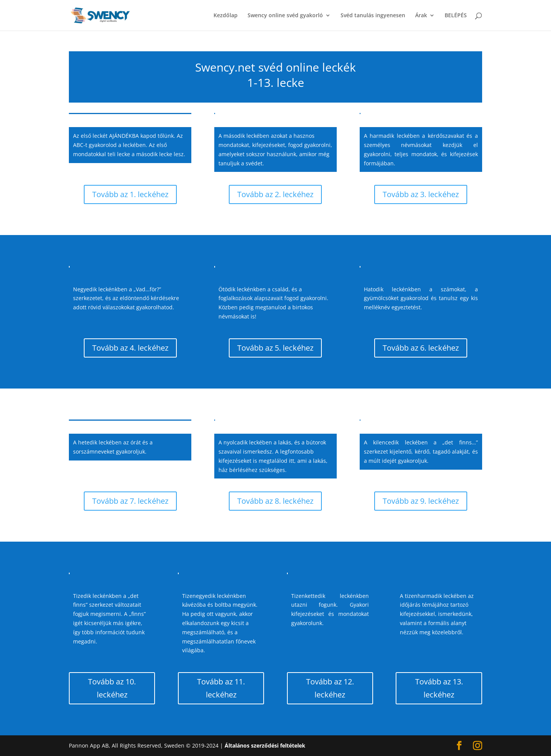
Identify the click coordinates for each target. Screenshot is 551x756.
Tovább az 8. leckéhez (275, 501)
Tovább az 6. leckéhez (421, 348)
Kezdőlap (226, 16)
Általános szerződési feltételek (265, 745)
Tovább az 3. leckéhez (421, 194)
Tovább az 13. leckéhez (439, 688)
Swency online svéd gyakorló (285, 16)
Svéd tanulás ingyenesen (373, 16)
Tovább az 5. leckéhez (275, 348)
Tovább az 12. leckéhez (330, 688)
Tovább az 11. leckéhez (221, 688)
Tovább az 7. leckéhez (130, 501)
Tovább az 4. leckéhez (130, 348)
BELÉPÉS (456, 16)
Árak (421, 16)
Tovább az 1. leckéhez (130, 194)
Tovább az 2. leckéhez (275, 194)
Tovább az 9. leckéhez (421, 501)
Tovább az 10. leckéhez (112, 688)
